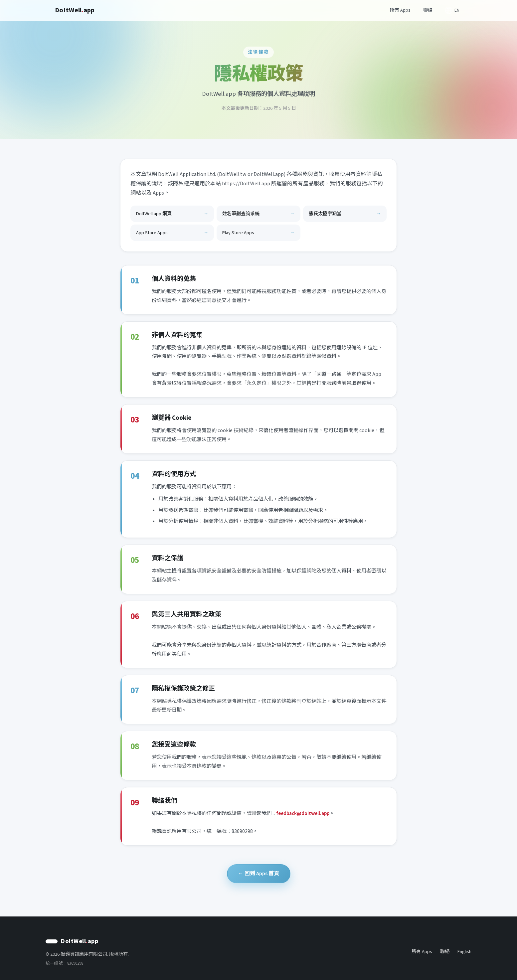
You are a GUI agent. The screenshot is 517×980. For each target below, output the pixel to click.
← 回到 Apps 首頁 (259, 874)
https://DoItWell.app (246, 184)
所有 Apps (400, 10)
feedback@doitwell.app (303, 813)
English (464, 952)
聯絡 (428, 10)
